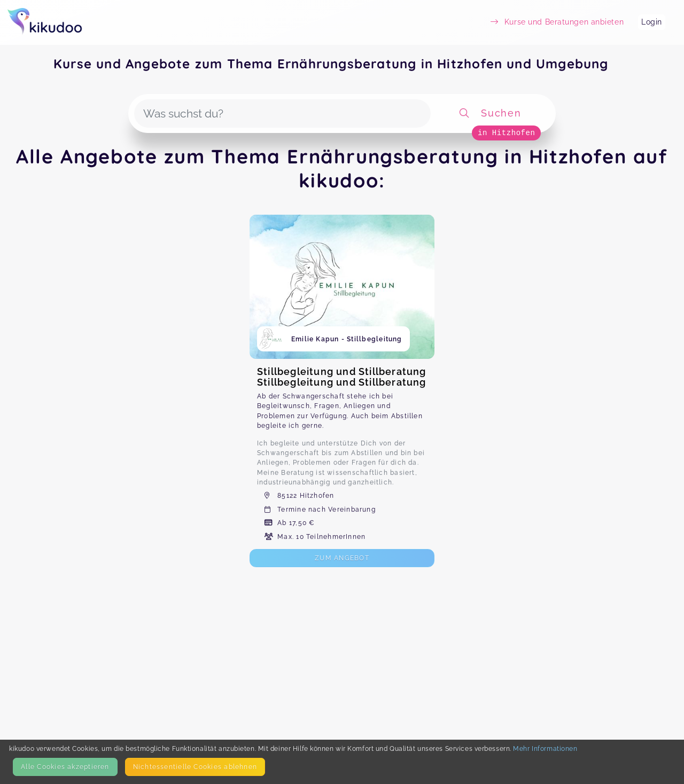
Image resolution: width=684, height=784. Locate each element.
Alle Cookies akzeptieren (65, 767)
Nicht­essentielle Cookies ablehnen (195, 767)
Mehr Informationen (545, 748)
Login (652, 22)
